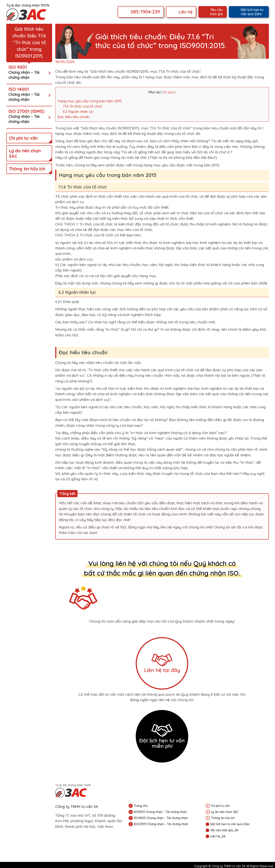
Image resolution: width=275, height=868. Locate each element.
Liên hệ (186, 12)
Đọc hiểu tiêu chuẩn (73, 117)
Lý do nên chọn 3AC (25, 153)
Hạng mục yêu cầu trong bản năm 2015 (90, 101)
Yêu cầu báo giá (216, 12)
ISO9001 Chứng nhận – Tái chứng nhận (160, 812)
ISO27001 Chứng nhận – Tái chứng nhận (161, 824)
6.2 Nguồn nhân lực (78, 111)
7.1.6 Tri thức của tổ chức (82, 106)
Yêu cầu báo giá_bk (224, 830)
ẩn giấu (169, 92)
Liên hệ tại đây (162, 663)
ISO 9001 (28, 72)
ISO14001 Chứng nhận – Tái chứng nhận (161, 818)
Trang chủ (141, 806)
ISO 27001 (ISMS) (28, 116)
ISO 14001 (28, 94)
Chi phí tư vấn (23, 138)
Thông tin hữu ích (27, 169)
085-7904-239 (145, 12)
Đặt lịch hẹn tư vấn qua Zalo (252, 12)
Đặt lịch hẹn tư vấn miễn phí (162, 737)
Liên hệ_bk (218, 836)
